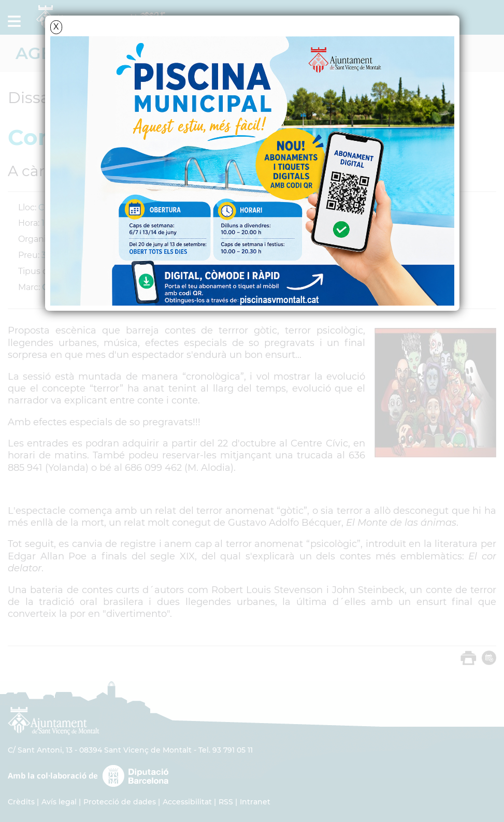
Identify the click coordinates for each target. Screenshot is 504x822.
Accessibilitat (187, 802)
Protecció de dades (120, 802)
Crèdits (21, 802)
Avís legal (59, 802)
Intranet (255, 802)
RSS (226, 802)
